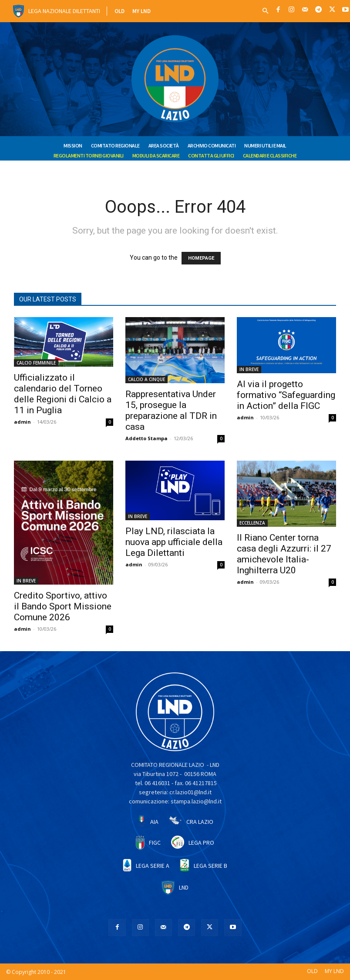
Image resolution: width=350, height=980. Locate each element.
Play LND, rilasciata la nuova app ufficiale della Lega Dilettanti (174, 542)
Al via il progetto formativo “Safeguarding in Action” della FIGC (286, 395)
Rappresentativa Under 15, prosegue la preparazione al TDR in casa (171, 410)
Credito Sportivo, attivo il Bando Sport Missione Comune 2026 (63, 606)
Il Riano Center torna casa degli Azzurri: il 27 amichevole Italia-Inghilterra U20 (284, 554)
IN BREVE (249, 369)
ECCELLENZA (252, 523)
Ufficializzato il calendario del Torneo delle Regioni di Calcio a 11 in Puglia (63, 394)
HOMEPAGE (201, 258)
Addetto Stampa (146, 438)
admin (22, 422)
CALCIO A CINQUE (146, 379)
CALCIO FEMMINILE (36, 363)
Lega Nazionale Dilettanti (64, 11)
